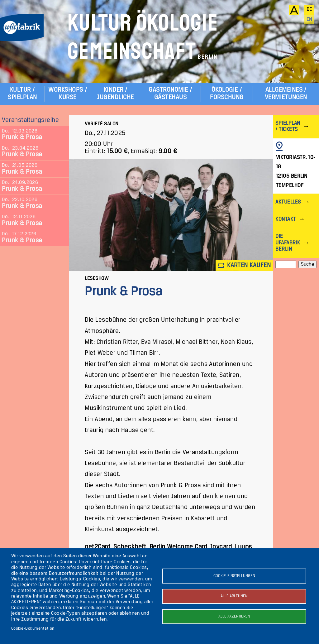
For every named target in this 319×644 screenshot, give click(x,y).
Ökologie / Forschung (227, 94)
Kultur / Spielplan (22, 94)
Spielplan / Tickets (288, 126)
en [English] (309, 20)
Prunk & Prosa (22, 137)
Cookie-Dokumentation (33, 629)
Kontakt (286, 219)
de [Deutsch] (309, 10)
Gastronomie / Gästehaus (170, 94)
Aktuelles (288, 202)
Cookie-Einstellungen (234, 576)
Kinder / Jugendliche (115, 94)
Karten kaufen (244, 265)
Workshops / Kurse (68, 94)
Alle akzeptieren (234, 616)
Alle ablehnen (234, 596)
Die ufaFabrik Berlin (288, 243)
